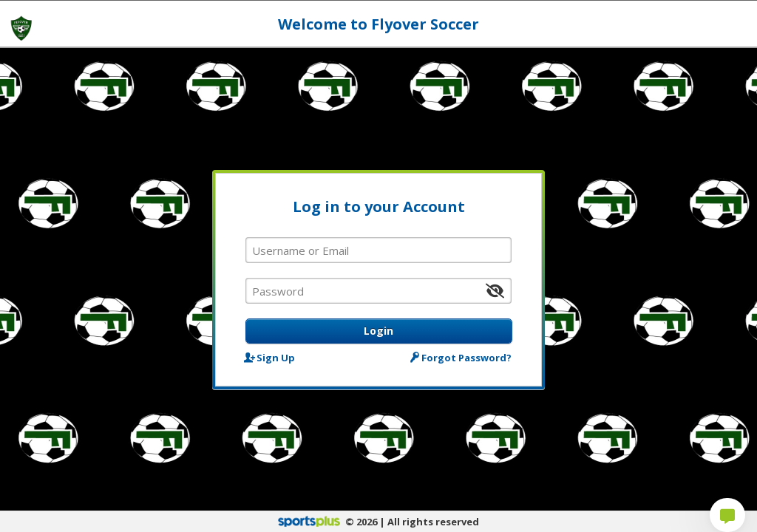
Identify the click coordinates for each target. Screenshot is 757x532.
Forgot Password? (462, 357)
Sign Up (270, 357)
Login (378, 331)
